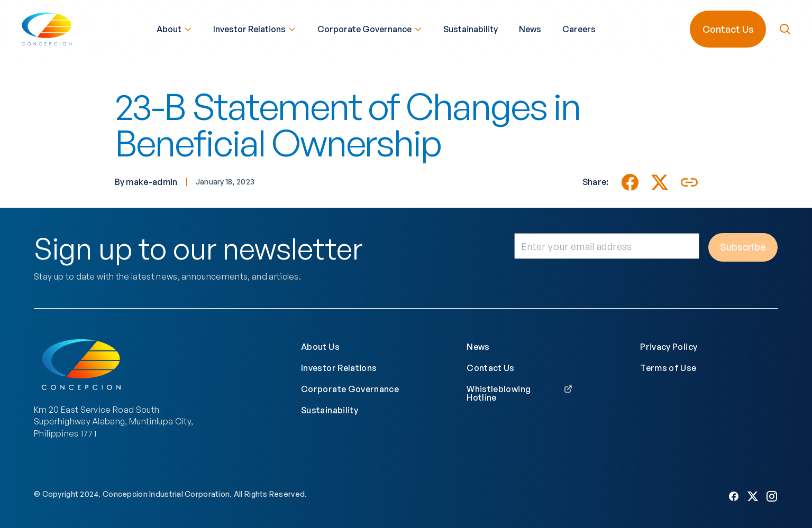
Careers (579, 28)
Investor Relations (255, 28)
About (174, 28)
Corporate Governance (370, 28)
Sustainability (471, 28)
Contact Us (727, 28)
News (530, 28)
